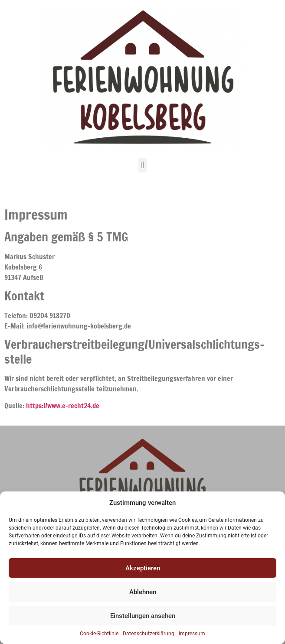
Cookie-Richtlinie (99, 634)
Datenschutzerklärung (149, 634)
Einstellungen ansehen (143, 616)
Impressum (192, 634)
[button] (142, 165)
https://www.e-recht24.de (63, 406)
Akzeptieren (143, 568)
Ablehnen (143, 592)
